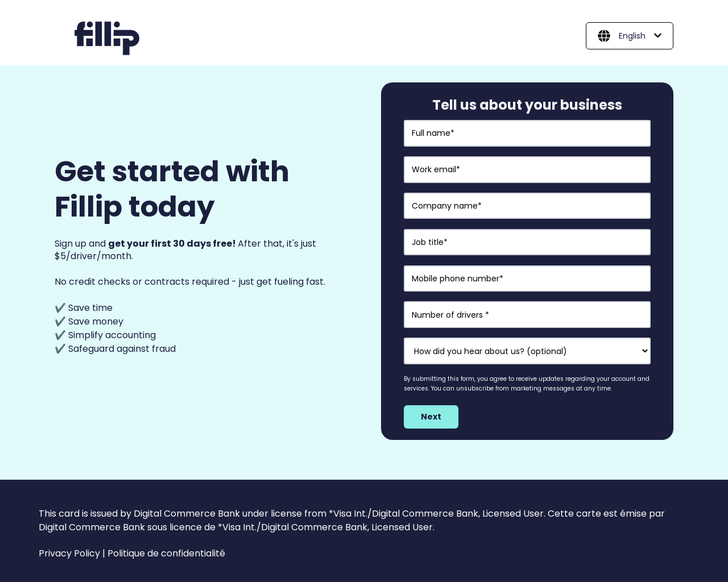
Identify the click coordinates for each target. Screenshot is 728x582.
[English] (630, 36)
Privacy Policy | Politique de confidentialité (132, 553)
